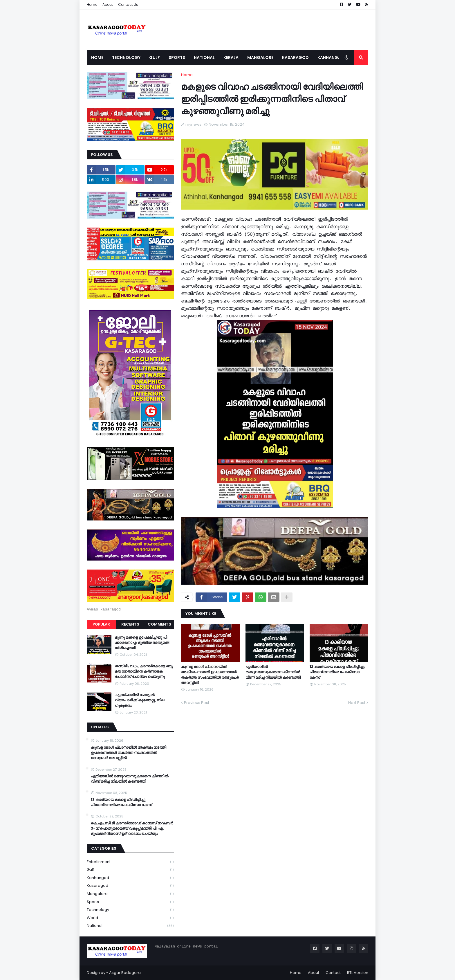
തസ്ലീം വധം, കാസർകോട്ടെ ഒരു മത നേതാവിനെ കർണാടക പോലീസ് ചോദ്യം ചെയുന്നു (144, 671)
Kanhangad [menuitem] (331, 57)
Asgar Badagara (125, 973)
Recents (130, 624)
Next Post (357, 703)
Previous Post (197, 703)
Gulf (130, 870)
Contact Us (128, 4)
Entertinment (130, 862)
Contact (333, 973)
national (130, 926)
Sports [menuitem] (177, 57)
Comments (159, 624)
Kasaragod (130, 886)
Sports (130, 902)
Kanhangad (130, 878)
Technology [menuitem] (126, 57)
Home (92, 4)
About (108, 4)
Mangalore (130, 894)
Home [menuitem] (97, 57)
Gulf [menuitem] (155, 57)
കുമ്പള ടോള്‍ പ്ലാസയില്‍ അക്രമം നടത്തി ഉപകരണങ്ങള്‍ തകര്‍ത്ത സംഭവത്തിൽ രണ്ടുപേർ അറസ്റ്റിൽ (210, 675)
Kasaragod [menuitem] (295, 57)
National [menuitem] (204, 57)
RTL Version (358, 973)
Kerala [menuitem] (231, 57)
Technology (130, 910)
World (130, 918)
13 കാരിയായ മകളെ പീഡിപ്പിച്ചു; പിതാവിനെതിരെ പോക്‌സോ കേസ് (337, 672)
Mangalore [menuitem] (260, 57)
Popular (101, 624)
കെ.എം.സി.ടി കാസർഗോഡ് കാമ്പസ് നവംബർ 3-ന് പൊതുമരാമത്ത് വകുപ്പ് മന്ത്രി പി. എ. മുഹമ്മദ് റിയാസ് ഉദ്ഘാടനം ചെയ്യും (132, 828)
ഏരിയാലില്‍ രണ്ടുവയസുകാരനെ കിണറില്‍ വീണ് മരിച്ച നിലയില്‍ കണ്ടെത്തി (273, 672)
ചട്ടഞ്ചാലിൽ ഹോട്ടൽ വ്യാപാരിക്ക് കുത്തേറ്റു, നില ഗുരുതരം (140, 700)
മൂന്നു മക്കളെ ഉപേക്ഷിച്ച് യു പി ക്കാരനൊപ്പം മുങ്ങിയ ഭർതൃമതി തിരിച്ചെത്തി (142, 643)
